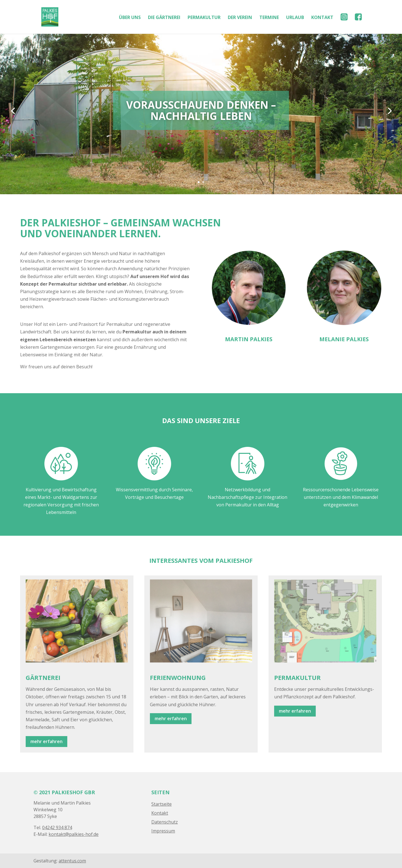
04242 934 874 (57, 827)
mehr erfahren (46, 741)
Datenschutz (165, 822)
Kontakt (160, 813)
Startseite (161, 804)
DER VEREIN (240, 18)
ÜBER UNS (130, 18)
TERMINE (269, 18)
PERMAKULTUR (204, 18)
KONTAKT (322, 18)
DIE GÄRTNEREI (164, 18)
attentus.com (72, 861)
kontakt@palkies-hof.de (74, 834)
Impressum (163, 831)
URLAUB (295, 18)
